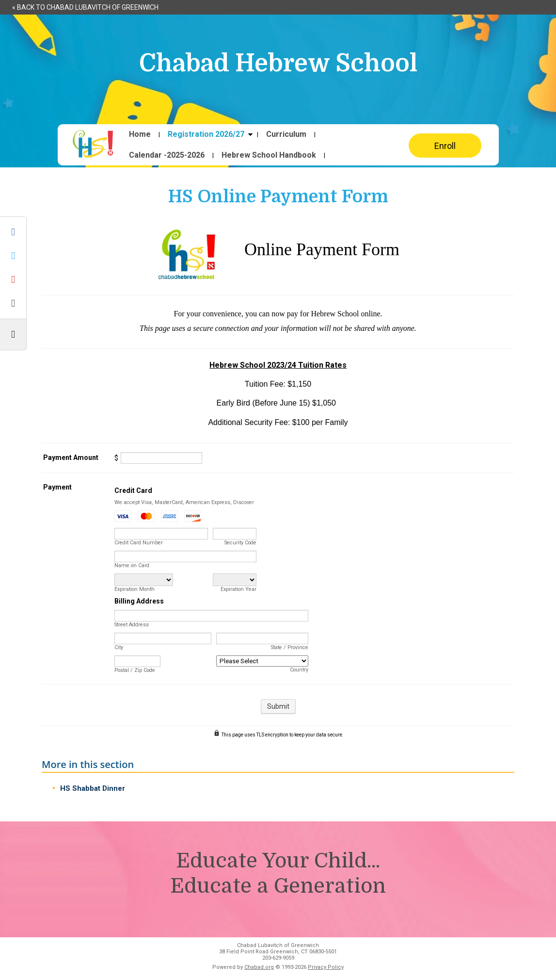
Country (299, 670)
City (119, 647)
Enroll (445, 146)
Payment (57, 487)
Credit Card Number (139, 543)
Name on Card (132, 565)
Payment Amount (71, 457)
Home (140, 134)
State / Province (290, 647)
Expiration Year (238, 589)
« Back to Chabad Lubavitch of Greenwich (85, 7)
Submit (278, 706)
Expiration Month (135, 589)
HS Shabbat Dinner (93, 788)
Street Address (132, 625)
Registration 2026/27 (206, 134)
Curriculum (286, 134)
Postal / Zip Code (135, 670)
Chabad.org (259, 967)
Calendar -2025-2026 (167, 155)
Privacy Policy (326, 967)
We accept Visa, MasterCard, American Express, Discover (184, 502)
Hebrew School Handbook (269, 155)
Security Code (240, 543)
